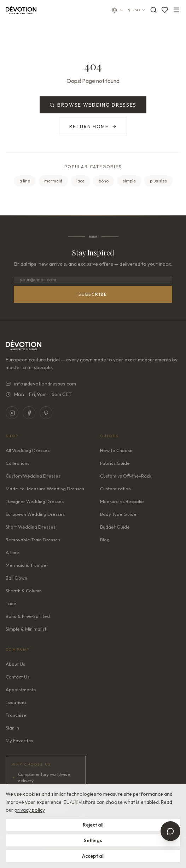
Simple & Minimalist (26, 629)
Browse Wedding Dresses (93, 105)
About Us (15, 664)
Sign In (12, 728)
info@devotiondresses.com (41, 384)
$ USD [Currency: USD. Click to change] (137, 10)
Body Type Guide (118, 514)
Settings (93, 840)
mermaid (53, 181)
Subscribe (93, 294)
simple (129, 181)
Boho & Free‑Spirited (28, 616)
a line (25, 181)
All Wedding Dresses (28, 450)
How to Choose (116, 450)
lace (80, 181)
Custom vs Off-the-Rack (126, 476)
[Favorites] (165, 10)
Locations (16, 702)
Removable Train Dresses (33, 540)
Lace (11, 603)
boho (104, 181)
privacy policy (30, 810)
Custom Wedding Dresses (33, 476)
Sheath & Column (24, 591)
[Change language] (118, 10)
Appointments (21, 689)
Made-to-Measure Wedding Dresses (45, 489)
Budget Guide (115, 527)
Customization (115, 489)
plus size (158, 181)
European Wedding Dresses (35, 514)
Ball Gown (16, 578)
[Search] (153, 10)
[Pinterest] (46, 413)
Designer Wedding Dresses (35, 501)
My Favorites (19, 740)
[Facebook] (29, 413)
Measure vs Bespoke (122, 501)
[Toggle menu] (176, 10)
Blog (105, 540)
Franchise (16, 715)
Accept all (93, 856)
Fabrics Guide (115, 463)
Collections (18, 463)
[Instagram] (12, 413)
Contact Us (18, 677)
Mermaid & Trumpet (27, 565)
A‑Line (12, 552)
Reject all (93, 825)
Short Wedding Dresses (31, 527)
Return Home (93, 126)
